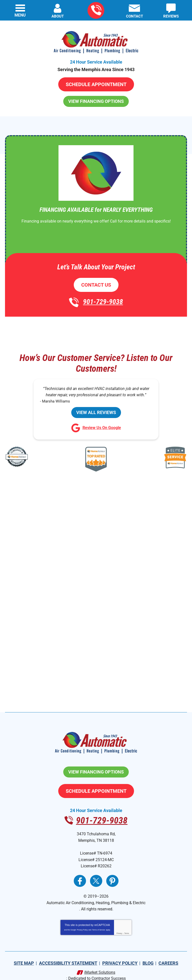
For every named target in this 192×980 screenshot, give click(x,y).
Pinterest (112, 874)
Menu (20, 15)
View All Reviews (96, 410)
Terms (127, 924)
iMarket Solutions (100, 963)
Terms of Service (98, 920)
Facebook (80, 874)
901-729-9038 (96, 10)
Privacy (119, 924)
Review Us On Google (96, 426)
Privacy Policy (82, 920)
